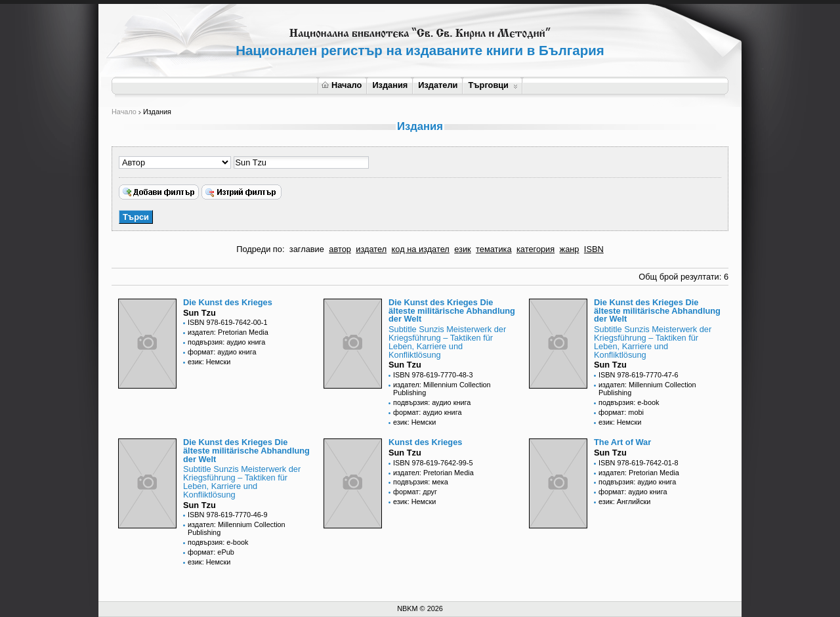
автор (340, 249)
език (462, 249)
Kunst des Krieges (425, 442)
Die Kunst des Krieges (228, 302)
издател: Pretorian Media (228, 332)
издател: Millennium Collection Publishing (442, 389)
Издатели (438, 85)
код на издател (421, 249)
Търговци (493, 85)
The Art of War (622, 442)
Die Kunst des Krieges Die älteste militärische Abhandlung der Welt (452, 311)
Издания (390, 85)
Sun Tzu (199, 313)
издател (371, 249)
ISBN (594, 249)
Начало (342, 85)
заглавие (307, 249)
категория (535, 249)
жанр (570, 249)
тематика (493, 249)
